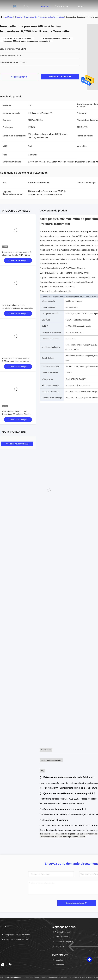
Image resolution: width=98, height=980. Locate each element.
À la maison (27, 8)
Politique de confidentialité (11, 977)
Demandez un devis (60, 77)
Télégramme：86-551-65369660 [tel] (16, 935)
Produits (45, 7)
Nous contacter (83, 8)
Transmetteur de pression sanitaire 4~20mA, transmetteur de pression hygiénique (16, 361)
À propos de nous (61, 8)
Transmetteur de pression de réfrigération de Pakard (63, 837)
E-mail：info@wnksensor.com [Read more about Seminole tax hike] (15, 939)
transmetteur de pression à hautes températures (44, 17)
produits (19, 17)
